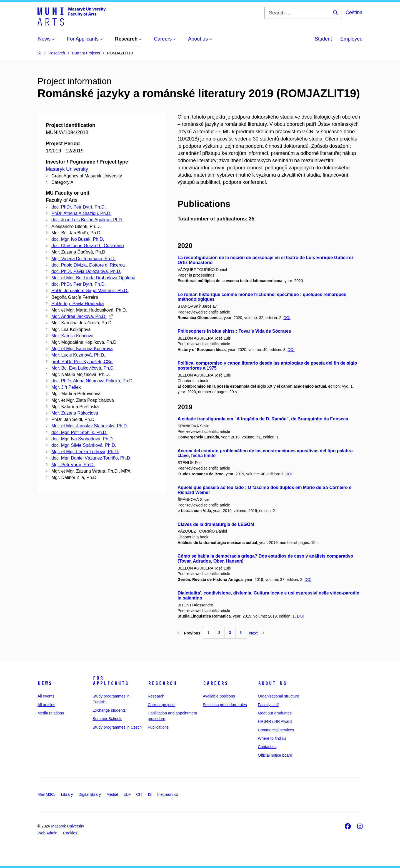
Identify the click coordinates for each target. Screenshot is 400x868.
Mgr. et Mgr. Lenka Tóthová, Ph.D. (85, 452)
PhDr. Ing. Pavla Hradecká (78, 304)
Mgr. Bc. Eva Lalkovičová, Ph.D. (83, 368)
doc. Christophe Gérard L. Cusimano (88, 246)
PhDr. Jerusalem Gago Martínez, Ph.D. (90, 291)
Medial (112, 794)
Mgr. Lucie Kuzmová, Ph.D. (78, 355)
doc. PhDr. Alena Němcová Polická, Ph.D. (92, 381)
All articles (46, 705)
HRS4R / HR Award (275, 721)
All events (46, 696)
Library (67, 794)
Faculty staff (268, 705)
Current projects (162, 705)
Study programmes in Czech (117, 727)
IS (150, 794)
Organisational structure (278, 696)
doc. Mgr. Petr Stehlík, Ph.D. (79, 432)
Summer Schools (107, 719)
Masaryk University (67, 169)
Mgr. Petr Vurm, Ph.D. (73, 465)
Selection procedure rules (225, 705)
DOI (287, 318)
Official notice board (275, 755)
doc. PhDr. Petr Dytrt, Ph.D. (79, 207)
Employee (351, 39)
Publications (158, 727)
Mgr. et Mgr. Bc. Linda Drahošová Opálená (93, 278)
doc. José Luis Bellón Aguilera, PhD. (87, 220)
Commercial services (276, 730)
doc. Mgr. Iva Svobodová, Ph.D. (83, 439)
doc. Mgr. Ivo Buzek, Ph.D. (78, 239)
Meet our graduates (275, 713)
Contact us (267, 747)
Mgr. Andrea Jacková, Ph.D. (82, 316)
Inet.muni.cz (168, 794)
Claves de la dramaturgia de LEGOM (216, 524)
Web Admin (47, 833)
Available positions (219, 696)
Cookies (70, 833)
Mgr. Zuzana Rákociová (75, 413)
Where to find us (272, 738)
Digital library (90, 794)
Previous (189, 633)
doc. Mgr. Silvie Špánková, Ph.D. (84, 445)
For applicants (111, 681)
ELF (127, 794)
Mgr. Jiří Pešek (66, 387)
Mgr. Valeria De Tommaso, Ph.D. (84, 259)
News (45, 683)
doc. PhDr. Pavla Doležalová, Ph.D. (86, 271)
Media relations (51, 713)
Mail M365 (47, 794)
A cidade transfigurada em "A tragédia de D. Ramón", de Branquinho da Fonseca (263, 419)
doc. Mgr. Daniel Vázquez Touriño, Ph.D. (91, 458)
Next (257, 633)
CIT (139, 794)
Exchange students (109, 710)
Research (162, 683)
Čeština (354, 12)
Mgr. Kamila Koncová (72, 336)
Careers (215, 683)
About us (272, 683)
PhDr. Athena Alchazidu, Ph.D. (81, 213)
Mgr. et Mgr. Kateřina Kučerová (82, 349)
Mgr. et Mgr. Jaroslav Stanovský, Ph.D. (90, 426)
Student (323, 39)
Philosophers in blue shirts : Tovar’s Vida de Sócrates (234, 331)
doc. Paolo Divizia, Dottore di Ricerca (88, 265)
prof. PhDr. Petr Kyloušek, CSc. (82, 362)
